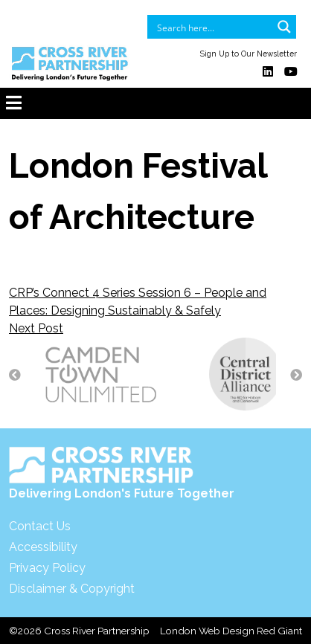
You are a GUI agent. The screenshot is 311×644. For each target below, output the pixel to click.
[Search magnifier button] (284, 27)
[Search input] (212, 27)
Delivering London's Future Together (122, 473)
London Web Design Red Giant (231, 631)
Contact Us (40, 526)
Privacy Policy (47, 568)
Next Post (36, 328)
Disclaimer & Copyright (72, 589)
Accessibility (43, 547)
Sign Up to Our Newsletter (249, 54)
